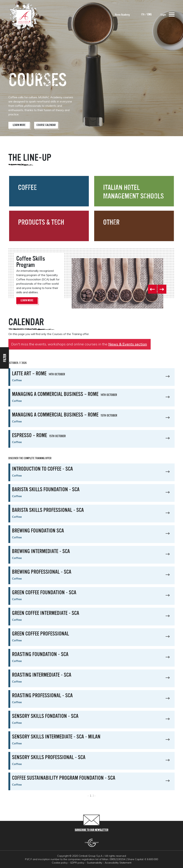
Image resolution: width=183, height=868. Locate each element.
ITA (143, 15)
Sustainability (95, 863)
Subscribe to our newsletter (91, 830)
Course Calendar (46, 125)
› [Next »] (95, 796)
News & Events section (128, 344)
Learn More (19, 125)
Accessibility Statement (118, 863)
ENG (149, 15)
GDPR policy (77, 863)
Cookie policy (60, 863)
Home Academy (122, 15)
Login (163, 15)
